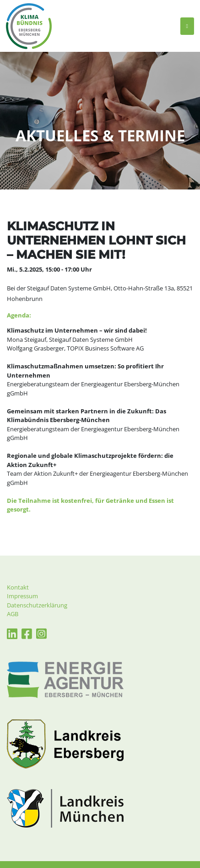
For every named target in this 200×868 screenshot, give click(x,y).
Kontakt (18, 587)
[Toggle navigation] (187, 26)
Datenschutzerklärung (37, 605)
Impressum (22, 596)
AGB (13, 614)
